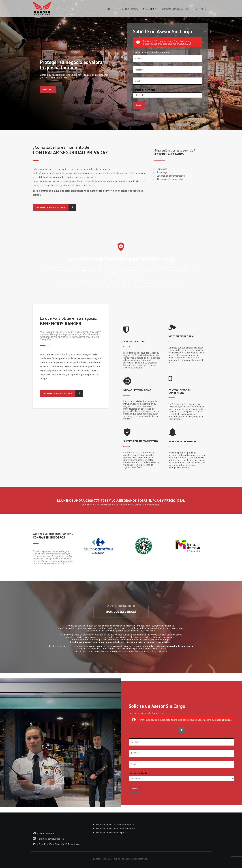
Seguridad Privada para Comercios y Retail (116, 829)
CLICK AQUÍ (185, 44)
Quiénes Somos (129, 9)
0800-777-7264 (46, 833)
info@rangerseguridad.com (52, 839)
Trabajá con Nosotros (176, 9)
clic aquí (227, 720)
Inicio (111, 9)
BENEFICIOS (50, 89)
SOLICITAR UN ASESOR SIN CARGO (52, 207)
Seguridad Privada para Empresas (112, 833)
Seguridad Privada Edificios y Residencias (115, 825)
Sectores (149, 9)
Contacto (201, 9)
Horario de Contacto (144, 90)
